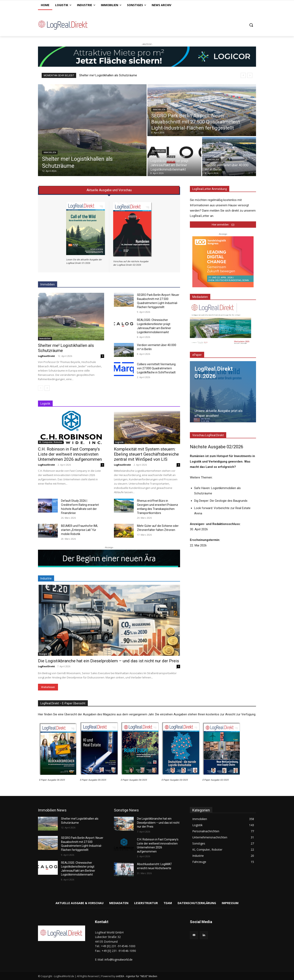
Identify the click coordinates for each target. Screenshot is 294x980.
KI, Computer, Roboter (51, 442)
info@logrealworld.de (119, 959)
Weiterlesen (48, 687)
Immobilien (50, 153)
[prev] (243, 75)
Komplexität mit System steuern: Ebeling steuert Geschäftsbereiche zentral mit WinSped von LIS (146, 454)
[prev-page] (41, 388)
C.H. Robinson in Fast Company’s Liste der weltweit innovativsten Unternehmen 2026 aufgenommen (70, 454)
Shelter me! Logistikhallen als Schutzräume (108, 75)
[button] (251, 25)
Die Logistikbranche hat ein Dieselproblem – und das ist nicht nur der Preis (109, 661)
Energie (43, 654)
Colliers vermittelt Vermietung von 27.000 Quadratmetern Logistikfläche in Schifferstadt (156, 368)
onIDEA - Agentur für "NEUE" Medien (136, 976)
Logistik (119, 442)
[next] (250, 75)
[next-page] (47, 388)
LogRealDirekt (46, 356)
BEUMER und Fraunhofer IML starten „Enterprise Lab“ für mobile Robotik (80, 530)
